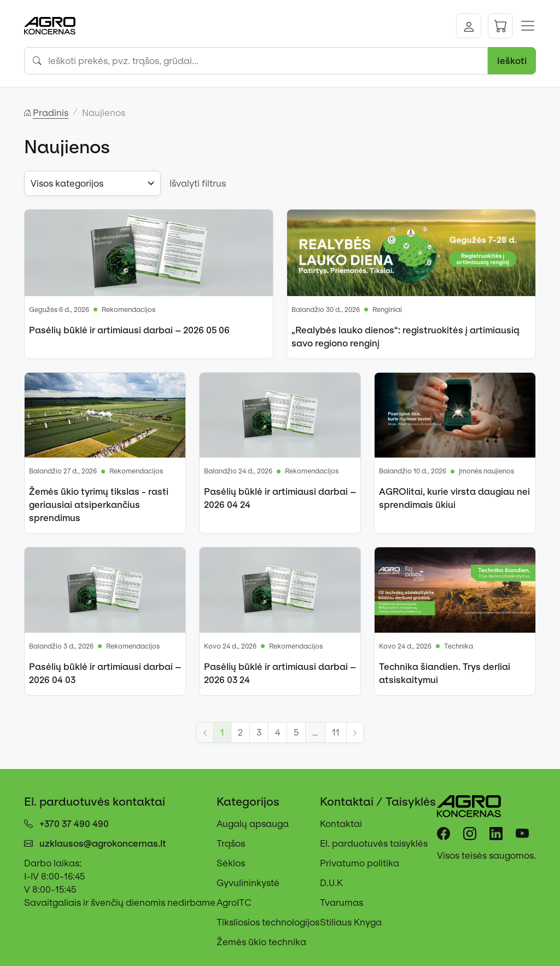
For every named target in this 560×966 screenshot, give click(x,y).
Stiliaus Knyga (351, 922)
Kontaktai (341, 824)
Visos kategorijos (67, 183)
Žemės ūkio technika (261, 942)
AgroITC (234, 903)
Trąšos (231, 843)
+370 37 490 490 (74, 824)
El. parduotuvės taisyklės (374, 843)
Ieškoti (512, 61)
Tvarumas (342, 903)
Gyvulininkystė (248, 883)
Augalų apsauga (253, 824)
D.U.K (331, 883)
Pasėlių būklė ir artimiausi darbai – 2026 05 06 (129, 330)
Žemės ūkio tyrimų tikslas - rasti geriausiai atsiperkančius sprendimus (99, 505)
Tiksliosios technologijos (268, 922)
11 (336, 732)
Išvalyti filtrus (198, 183)
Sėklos (231, 863)
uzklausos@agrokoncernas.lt (103, 843)
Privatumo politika (360, 863)
